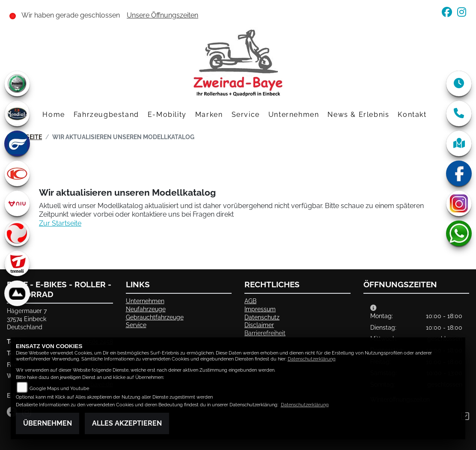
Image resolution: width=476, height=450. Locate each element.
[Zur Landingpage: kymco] (17, 173)
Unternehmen (145, 301)
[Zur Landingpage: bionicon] (17, 293)
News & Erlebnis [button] (358, 115)
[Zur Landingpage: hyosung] (17, 143)
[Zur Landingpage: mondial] (17, 113)
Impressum (260, 309)
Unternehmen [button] (294, 115)
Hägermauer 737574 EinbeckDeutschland (27, 319)
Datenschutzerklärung (312, 359)
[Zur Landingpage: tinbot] (17, 233)
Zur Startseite (60, 223)
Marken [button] (209, 115)
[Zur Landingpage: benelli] (17, 83)
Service (136, 325)
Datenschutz (262, 317)
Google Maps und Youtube (59, 389)
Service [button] (246, 115)
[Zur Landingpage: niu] (17, 203)
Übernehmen (48, 423)
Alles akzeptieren (127, 423)
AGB (250, 301)
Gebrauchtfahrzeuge (155, 317)
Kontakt (412, 115)
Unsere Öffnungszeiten (162, 15)
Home (54, 115)
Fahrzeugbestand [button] (106, 115)
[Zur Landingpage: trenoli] (17, 263)
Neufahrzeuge (146, 309)
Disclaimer (259, 325)
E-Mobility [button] (167, 115)
